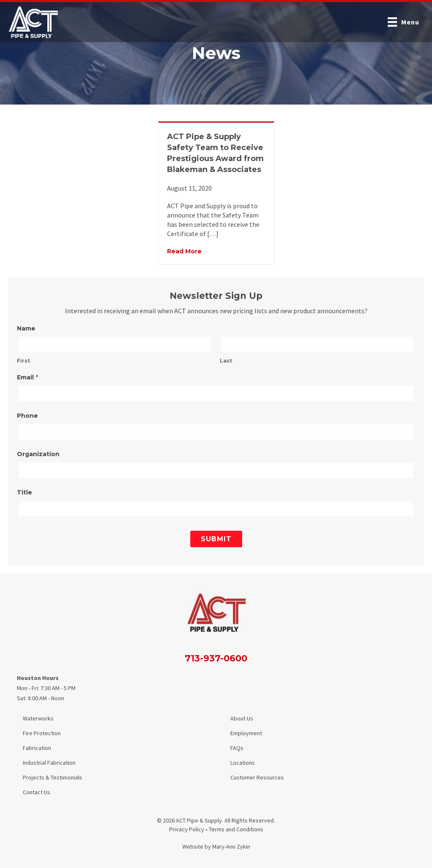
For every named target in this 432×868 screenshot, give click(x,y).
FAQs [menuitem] (237, 748)
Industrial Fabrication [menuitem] (49, 763)
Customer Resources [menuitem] (257, 777)
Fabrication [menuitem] (37, 748)
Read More (184, 251)
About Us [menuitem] (242, 718)
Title (24, 492)
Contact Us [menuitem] (36, 792)
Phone (27, 416)
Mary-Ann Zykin (231, 847)
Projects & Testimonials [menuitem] (53, 777)
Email (27, 377)
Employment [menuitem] (246, 733)
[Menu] (404, 22)
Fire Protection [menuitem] (42, 733)
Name (26, 328)
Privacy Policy (187, 829)
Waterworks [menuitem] (38, 718)
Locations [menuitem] (243, 763)
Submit (216, 539)
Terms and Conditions (236, 829)
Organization (38, 454)
